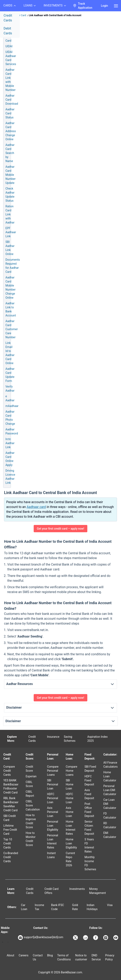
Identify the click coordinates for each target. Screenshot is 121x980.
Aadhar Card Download (12, 100)
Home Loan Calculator (110, 776)
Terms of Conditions (64, 957)
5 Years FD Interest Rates (89, 845)
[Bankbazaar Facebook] (96, 938)
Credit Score (29, 769)
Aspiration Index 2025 (98, 739)
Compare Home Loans (71, 771)
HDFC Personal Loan (53, 798)
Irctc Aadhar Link (10, 443)
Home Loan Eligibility (71, 843)
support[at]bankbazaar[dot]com (41, 938)
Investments (77, 889)
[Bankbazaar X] (76, 938)
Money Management (97, 891)
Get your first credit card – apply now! (60, 529)
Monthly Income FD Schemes (90, 863)
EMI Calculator (110, 835)
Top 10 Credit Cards (8, 843)
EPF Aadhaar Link (11, 232)
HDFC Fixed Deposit (89, 780)
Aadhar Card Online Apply (10, 459)
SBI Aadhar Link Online (10, 248)
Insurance (53, 737)
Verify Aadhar (10, 389)
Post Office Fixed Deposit (89, 810)
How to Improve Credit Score (31, 821)
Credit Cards (8, 18)
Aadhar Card (10, 39)
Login (104, 6)
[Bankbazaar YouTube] (116, 938)
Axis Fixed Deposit (89, 794)
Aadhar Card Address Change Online (11, 131)
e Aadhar (10, 398)
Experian (31, 776)
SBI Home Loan (70, 784)
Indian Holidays (92, 907)
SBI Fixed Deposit (90, 769)
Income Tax (39, 907)
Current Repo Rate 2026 (70, 859)
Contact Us (38, 957)
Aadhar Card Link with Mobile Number (10, 80)
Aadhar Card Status (10, 113)
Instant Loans (51, 855)
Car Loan (24, 907)
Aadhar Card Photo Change (10, 418)
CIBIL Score (29, 784)
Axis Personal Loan (53, 812)
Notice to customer (81, 957)
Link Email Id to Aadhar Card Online (10, 353)
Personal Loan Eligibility (53, 826)
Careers (24, 955)
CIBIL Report (30, 794)
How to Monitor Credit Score (31, 839)
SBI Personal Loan (53, 784)
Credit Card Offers (52, 891)
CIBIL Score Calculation (33, 805)
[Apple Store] (8, 942)
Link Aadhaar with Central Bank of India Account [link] (55, 15)
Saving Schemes (70, 739)
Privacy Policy (110, 957)
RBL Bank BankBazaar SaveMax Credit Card (11, 804)
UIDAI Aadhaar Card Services (11, 58)
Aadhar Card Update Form (10, 375)
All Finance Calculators (111, 765)
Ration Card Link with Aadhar (10, 214)
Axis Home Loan (70, 812)
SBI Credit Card (10, 818)
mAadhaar (12, 406)
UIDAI (9, 46)
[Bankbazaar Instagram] (106, 938)
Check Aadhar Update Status (10, 195)
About (10, 955)
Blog (50, 955)
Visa (110, 905)
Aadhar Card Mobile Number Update (10, 175)
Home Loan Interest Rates (70, 828)
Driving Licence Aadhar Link (10, 477)
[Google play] (3, 942)
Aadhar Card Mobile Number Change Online (10, 288)
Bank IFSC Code (58, 907)
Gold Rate (75, 907)
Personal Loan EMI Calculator (110, 790)
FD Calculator (110, 816)
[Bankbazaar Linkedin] (86, 938)
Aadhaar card (36, 507)
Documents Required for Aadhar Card (13, 266)
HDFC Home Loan (70, 798)
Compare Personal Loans (53, 771)
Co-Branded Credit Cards (11, 857)
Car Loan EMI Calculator (110, 804)
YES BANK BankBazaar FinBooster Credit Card (11, 786)
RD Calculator (110, 825)
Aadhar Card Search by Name (10, 153)
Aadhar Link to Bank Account (11, 309)
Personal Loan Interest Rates (53, 841)
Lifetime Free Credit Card (10, 830)
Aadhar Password (12, 431)
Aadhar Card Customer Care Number (12, 329)
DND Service (96, 957)
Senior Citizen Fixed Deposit (89, 828)
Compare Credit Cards (9, 771)
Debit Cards (8, 31)
